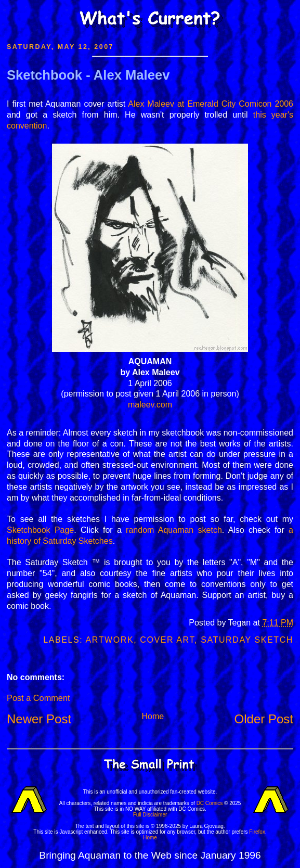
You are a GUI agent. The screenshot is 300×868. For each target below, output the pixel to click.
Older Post (264, 719)
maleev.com (150, 405)
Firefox (257, 832)
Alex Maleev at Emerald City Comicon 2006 (211, 104)
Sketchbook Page (40, 530)
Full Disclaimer (150, 815)
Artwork (110, 640)
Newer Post (39, 719)
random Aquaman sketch (174, 530)
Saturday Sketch (247, 640)
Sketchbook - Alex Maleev (88, 75)
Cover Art (167, 640)
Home (153, 716)
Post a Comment (38, 698)
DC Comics (210, 803)
